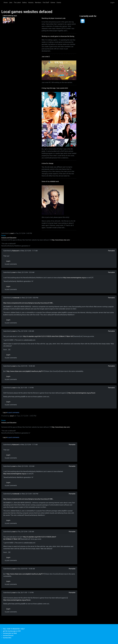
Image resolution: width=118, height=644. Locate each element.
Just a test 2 (46, 57)
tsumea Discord (8, 635)
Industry (31, 3)
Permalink (111, 251)
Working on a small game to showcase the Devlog (58, 36)
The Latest (17, 3)
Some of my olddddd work (50, 181)
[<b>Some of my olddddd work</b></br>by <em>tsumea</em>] (12, 20)
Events (59, 3)
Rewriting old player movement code (54, 18)
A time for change (47, 163)
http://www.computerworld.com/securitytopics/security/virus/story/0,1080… (28, 303)
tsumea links (7, 638)
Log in (112, 3)
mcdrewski (16, 298)
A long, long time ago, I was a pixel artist (55, 88)
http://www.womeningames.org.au (75, 278)
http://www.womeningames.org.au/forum (82, 393)
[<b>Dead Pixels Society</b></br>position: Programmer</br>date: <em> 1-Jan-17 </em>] (83, 21)
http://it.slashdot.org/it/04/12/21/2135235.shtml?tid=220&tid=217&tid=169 (48, 336)
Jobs (11, 3)
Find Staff (46, 3)
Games (53, 3)
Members (38, 3)
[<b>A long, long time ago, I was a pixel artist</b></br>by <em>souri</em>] (6, 20)
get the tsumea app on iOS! (12, 631)
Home (6, 3)
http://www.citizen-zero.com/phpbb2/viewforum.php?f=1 (25, 371)
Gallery (24, 3)
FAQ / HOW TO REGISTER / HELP (14, 629)
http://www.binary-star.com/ (61, 240)
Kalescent (16, 251)
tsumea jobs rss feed (10, 633)
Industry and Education (9, 238)
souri (12, 233)
